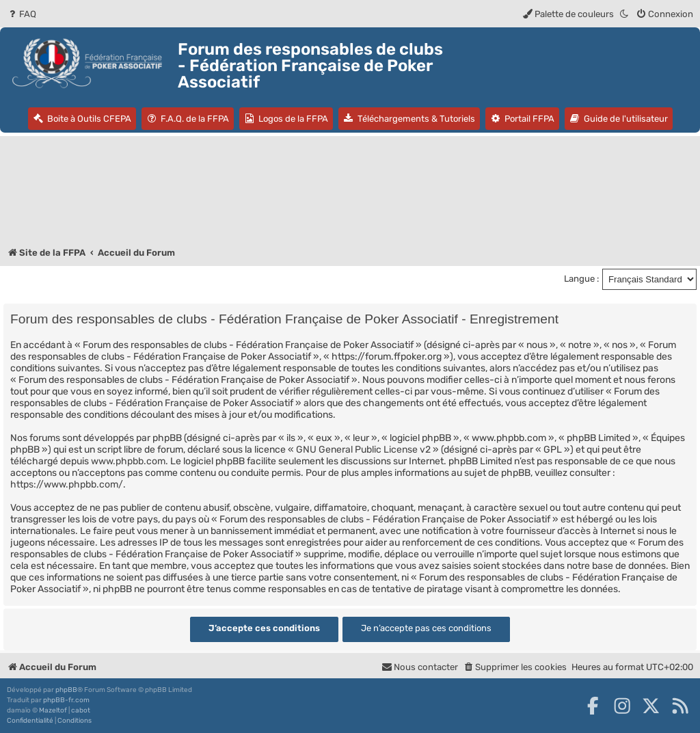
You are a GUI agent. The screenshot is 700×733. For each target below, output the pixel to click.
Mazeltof (53, 710)
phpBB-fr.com (66, 700)
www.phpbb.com (128, 461)
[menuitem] (22, 14)
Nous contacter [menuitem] (420, 667)
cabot (81, 710)
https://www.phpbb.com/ (67, 484)
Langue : (581, 279)
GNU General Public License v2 (363, 450)
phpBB (66, 690)
